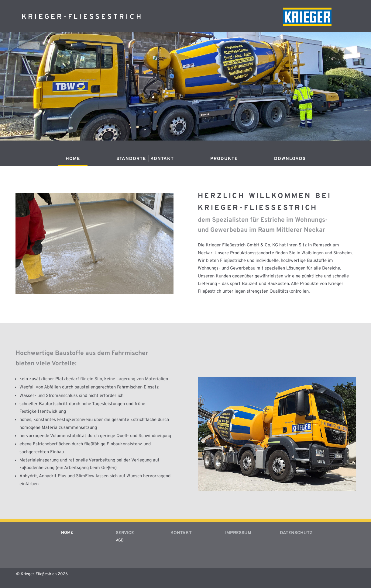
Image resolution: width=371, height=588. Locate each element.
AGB (120, 540)
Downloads (290, 159)
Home (73, 159)
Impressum (238, 533)
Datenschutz (296, 533)
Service (125, 533)
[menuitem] (73, 162)
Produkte (224, 159)
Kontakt (181, 533)
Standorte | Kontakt (145, 159)
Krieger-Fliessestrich (82, 17)
